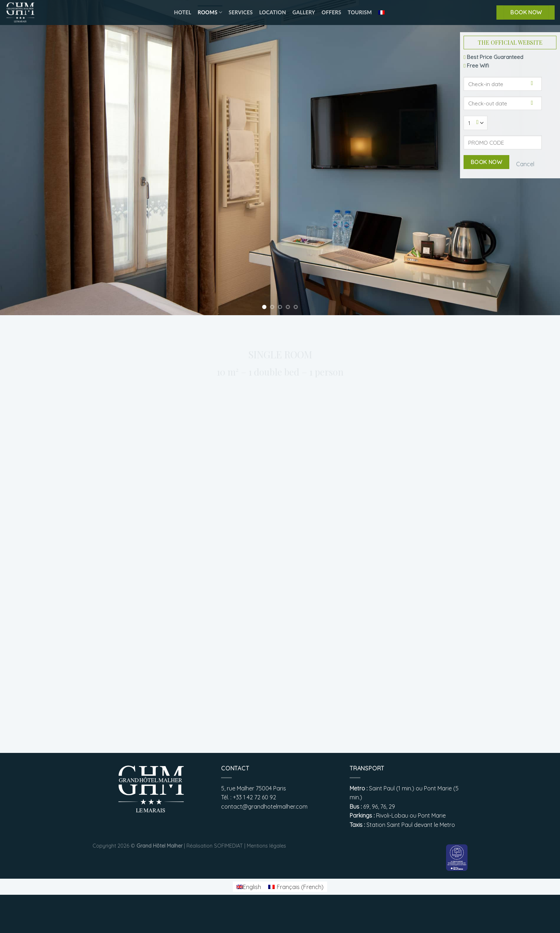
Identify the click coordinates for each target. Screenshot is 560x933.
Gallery (304, 12)
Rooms (210, 12)
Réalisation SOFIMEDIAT (215, 846)
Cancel (525, 164)
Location (273, 12)
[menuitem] (381, 13)
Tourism (360, 12)
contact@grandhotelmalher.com (264, 807)
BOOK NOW (526, 12)
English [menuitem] (252, 887)
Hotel (182, 12)
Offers (331, 12)
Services (241, 12)
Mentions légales (266, 846)
